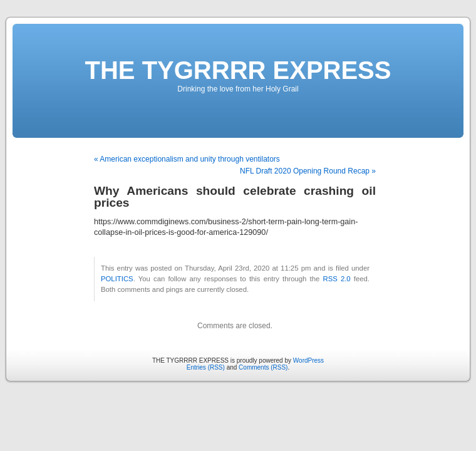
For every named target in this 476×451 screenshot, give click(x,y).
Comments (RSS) (263, 367)
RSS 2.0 (336, 279)
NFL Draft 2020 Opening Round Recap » (308, 171)
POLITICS (117, 279)
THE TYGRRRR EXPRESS (238, 70)
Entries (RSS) (206, 367)
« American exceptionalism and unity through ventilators (187, 159)
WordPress (308, 360)
